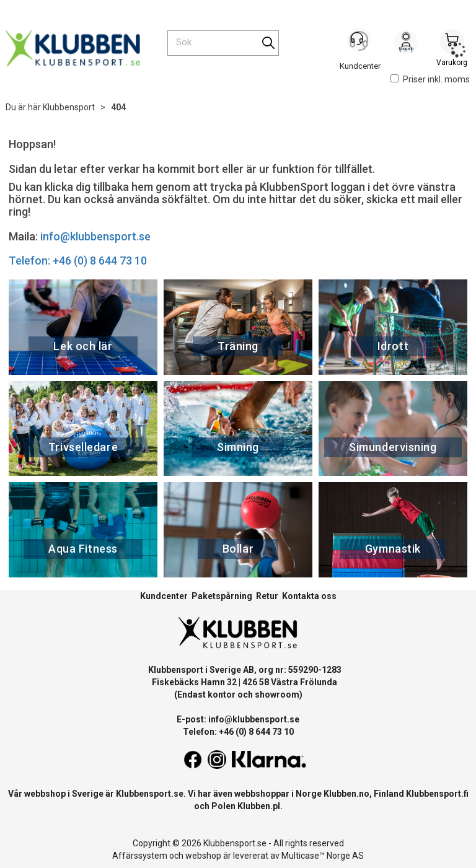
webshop (203, 856)
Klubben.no (346, 794)
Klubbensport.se (150, 794)
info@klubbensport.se (95, 236)
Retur (267, 596)
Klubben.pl (259, 806)
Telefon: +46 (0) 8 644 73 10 (78, 261)
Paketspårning (222, 596)
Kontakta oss (309, 596)
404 (118, 107)
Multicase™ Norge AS (323, 856)
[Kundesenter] (360, 43)
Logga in (406, 44)
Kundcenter (164, 596)
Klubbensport (69, 107)
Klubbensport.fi (437, 794)
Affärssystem (140, 856)
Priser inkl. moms (430, 79)
